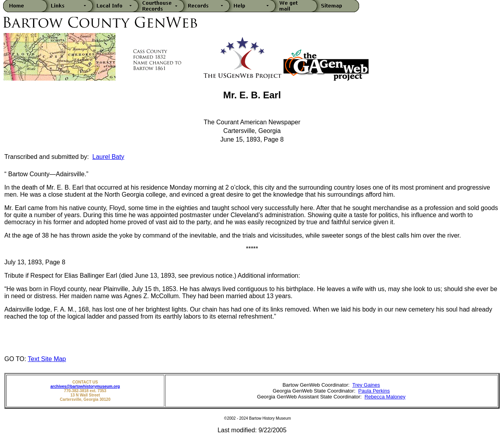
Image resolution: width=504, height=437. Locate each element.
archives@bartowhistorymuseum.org (85, 386)
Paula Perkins (374, 391)
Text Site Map (47, 359)
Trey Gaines (366, 385)
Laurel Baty (108, 157)
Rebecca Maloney (385, 397)
